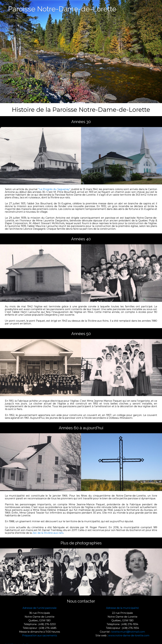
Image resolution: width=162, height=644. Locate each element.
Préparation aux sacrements (40, 635)
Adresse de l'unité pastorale (40, 608)
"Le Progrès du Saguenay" (54, 189)
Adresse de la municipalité (122, 608)
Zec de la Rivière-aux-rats (48, 533)
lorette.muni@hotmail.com (128, 632)
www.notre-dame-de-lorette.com (129, 635)
